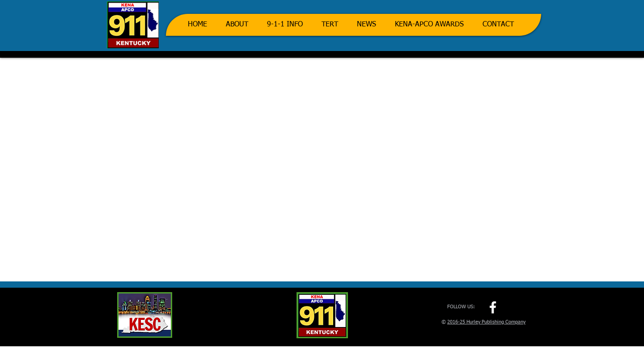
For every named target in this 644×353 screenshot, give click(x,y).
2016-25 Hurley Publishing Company (486, 322)
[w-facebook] (493, 307)
